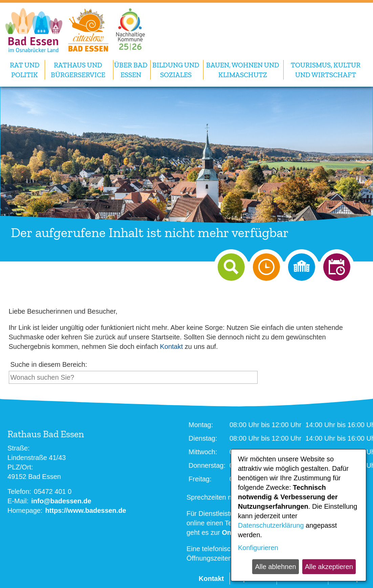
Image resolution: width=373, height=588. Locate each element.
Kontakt (171, 346)
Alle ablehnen (275, 567)
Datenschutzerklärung (271, 525)
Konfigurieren (258, 548)
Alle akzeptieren (329, 567)
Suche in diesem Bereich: (49, 364)
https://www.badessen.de (85, 510)
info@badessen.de (61, 501)
